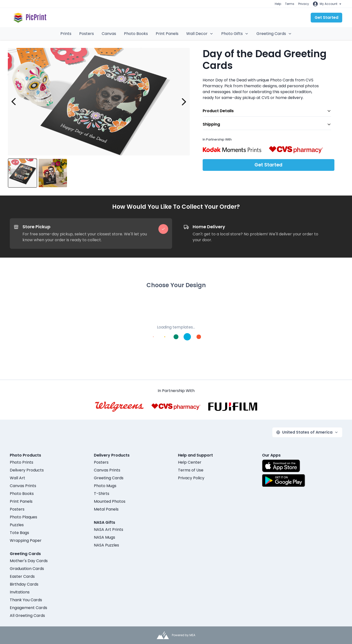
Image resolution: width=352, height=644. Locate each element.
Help (278, 4)
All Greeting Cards (27, 616)
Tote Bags (19, 533)
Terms (290, 4)
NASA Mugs (104, 537)
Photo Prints (22, 462)
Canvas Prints (23, 486)
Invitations (20, 592)
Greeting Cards (274, 34)
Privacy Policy (191, 478)
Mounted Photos (110, 501)
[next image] (184, 102)
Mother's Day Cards (29, 561)
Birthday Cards (24, 584)
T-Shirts (102, 494)
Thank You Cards (26, 600)
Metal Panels (106, 509)
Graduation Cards (27, 569)
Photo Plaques (23, 517)
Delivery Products (27, 470)
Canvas (109, 34)
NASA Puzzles (106, 545)
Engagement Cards (28, 608)
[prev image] (14, 102)
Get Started (326, 17)
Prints (66, 34)
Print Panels (167, 34)
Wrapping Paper (26, 540)
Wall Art (17, 478)
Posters (87, 34)
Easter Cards (22, 576)
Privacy (304, 4)
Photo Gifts (235, 34)
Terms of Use (191, 470)
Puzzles (17, 525)
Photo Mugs (105, 486)
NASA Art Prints (109, 529)
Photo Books (136, 34)
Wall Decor (200, 34)
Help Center (190, 462)
